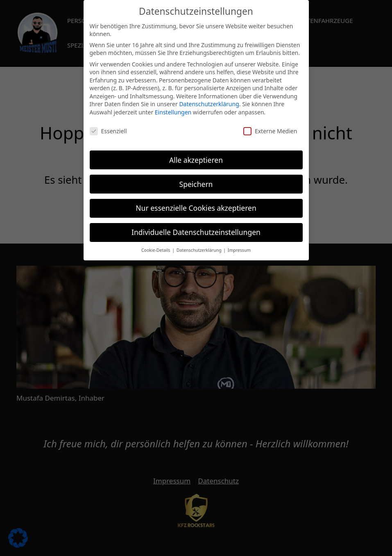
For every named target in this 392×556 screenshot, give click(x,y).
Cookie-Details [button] (156, 246)
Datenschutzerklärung (209, 100)
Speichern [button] (196, 180)
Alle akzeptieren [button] (196, 155)
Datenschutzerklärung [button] (200, 246)
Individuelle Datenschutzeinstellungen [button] (196, 228)
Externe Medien (270, 126)
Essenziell (108, 126)
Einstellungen (173, 108)
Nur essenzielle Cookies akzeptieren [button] (196, 204)
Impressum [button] (239, 246)
